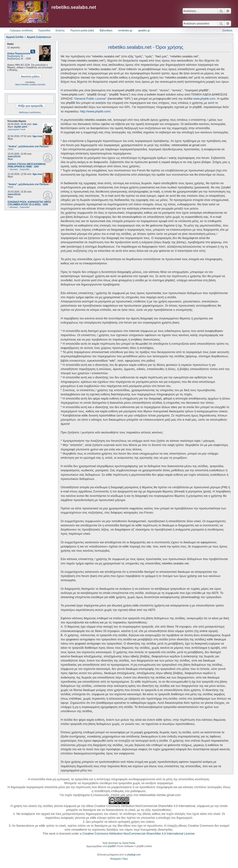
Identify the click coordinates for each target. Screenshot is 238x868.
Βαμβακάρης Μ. (15, 56)
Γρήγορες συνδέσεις (21, 30)
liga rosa (37, 136)
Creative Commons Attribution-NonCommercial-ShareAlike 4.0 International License (138, 834)
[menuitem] (116, 859)
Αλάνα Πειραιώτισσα (19, 54)
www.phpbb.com (204, 99)
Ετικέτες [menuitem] (60, 30)
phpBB (111, 846)
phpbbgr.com (134, 855)
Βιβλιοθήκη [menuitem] (106, 30)
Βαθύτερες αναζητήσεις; (30, 112)
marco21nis (14, 156)
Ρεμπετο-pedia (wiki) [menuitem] (82, 30)
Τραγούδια (44, 30)
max (35, 124)
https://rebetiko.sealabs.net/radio (30, 85)
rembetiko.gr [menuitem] (125, 30)
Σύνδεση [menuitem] (227, 30)
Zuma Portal (129, 843)
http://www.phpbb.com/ (95, 111)
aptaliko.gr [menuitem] (144, 30)
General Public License (90, 99)
